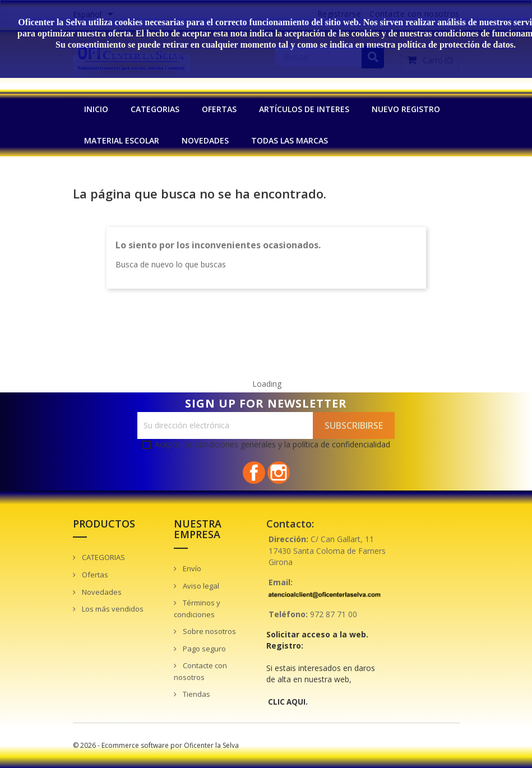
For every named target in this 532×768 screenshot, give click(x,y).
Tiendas (196, 694)
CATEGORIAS (155, 109)
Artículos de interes (304, 109)
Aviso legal (200, 586)
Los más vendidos (112, 609)
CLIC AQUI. (288, 702)
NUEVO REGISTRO (406, 109)
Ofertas (94, 575)
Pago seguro (203, 649)
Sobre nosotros (209, 631)
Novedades (101, 592)
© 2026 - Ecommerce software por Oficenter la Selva (156, 745)
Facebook (254, 473)
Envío (191, 568)
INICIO (96, 109)
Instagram (279, 473)
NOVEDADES (205, 140)
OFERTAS (219, 109)
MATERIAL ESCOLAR (122, 140)
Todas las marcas (290, 140)
